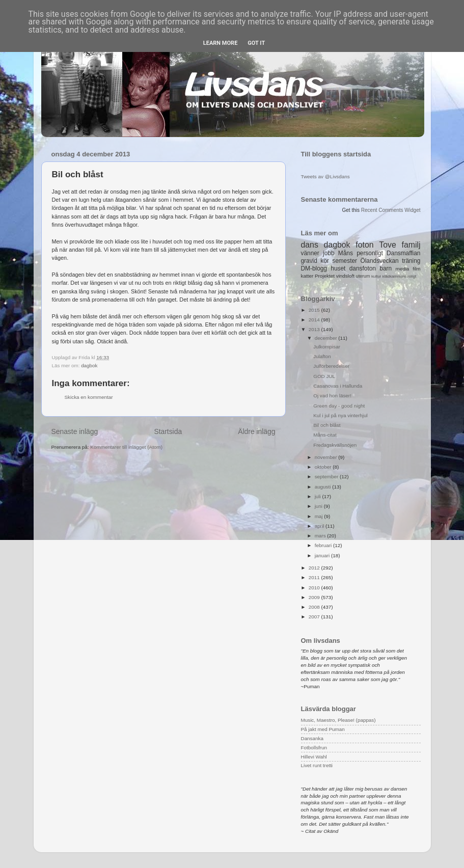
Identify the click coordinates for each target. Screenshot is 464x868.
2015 (315, 310)
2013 (315, 329)
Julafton (322, 356)
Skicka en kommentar (89, 397)
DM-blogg (314, 268)
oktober (324, 467)
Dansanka (312, 738)
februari (324, 545)
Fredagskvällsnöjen (335, 445)
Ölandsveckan (379, 261)
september (327, 477)
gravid (309, 261)
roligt (412, 276)
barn (386, 268)
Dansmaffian (403, 253)
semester (345, 261)
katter (307, 276)
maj (320, 516)
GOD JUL (324, 376)
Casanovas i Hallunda (338, 386)
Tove (387, 245)
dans (310, 245)
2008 (315, 607)
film (416, 269)
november (327, 457)
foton (364, 245)
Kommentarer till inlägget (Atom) (126, 447)
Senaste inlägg (75, 431)
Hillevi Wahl (314, 757)
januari (323, 555)
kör (325, 261)
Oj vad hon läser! (332, 396)
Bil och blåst (327, 425)
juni (319, 506)
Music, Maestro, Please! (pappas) (338, 720)
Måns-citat (325, 435)
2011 (315, 577)
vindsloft (345, 276)
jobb (329, 253)
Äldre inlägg (256, 431)
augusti (324, 487)
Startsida (168, 431)
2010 (315, 588)
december (327, 338)
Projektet (325, 276)
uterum (363, 276)
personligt (370, 253)
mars (321, 536)
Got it (256, 43)
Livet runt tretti (317, 765)
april (320, 526)
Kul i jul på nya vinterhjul (340, 415)
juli (319, 496)
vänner (310, 253)
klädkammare (394, 276)
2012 (315, 568)
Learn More (221, 43)
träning (411, 261)
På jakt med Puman (323, 729)
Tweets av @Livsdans (325, 177)
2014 (315, 320)
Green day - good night (339, 406)
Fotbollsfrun (314, 748)
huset (338, 268)
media (402, 269)
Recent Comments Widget (391, 210)
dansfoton (363, 268)
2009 (315, 597)
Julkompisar (327, 347)
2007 (315, 617)
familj (411, 245)
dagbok (89, 365)
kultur (376, 276)
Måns (346, 253)
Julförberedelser (331, 366)
